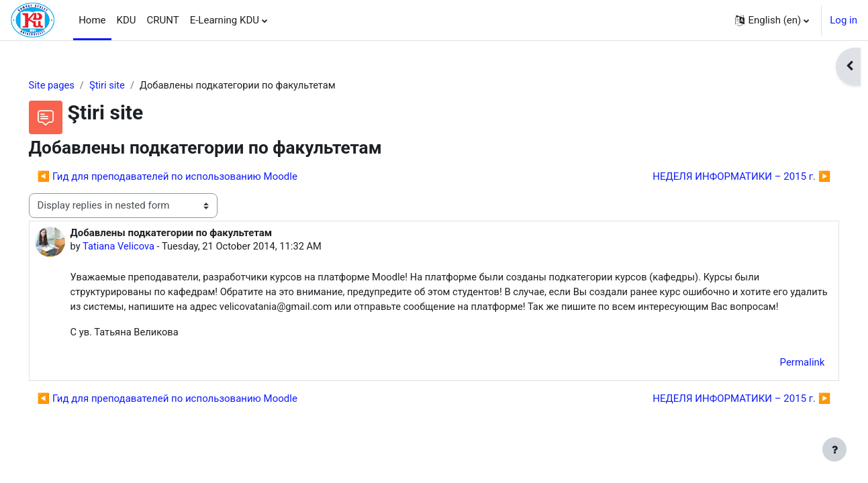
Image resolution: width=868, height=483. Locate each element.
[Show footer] (834, 449)
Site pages (71, 85)
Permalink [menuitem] (783, 380)
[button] (772, 20)
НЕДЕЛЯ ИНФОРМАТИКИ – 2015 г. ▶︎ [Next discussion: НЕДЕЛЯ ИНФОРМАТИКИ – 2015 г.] (723, 176)
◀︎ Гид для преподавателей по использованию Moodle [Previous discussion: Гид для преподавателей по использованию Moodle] (186, 176)
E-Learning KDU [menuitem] (225, 20)
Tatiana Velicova (139, 247)
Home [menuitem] (92, 20)
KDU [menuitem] (127, 20)
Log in (843, 20)
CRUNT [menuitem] (163, 20)
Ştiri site (128, 85)
